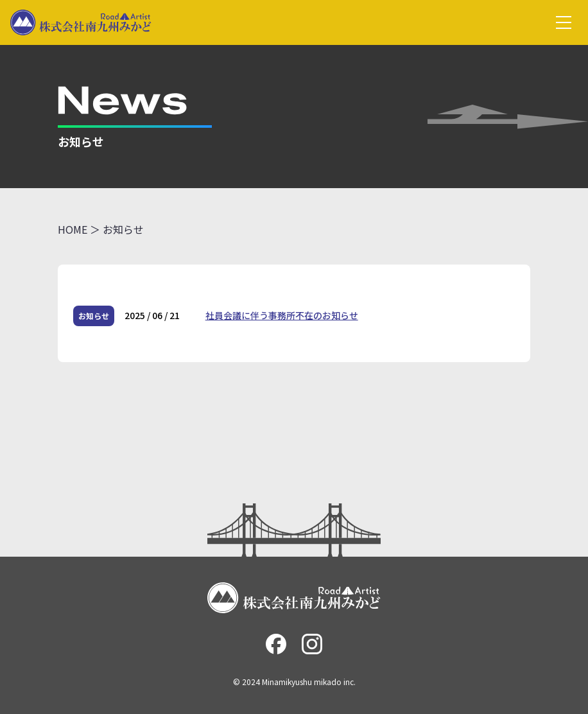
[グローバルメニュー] (564, 22)
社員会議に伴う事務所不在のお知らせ (282, 315)
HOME (73, 229)
